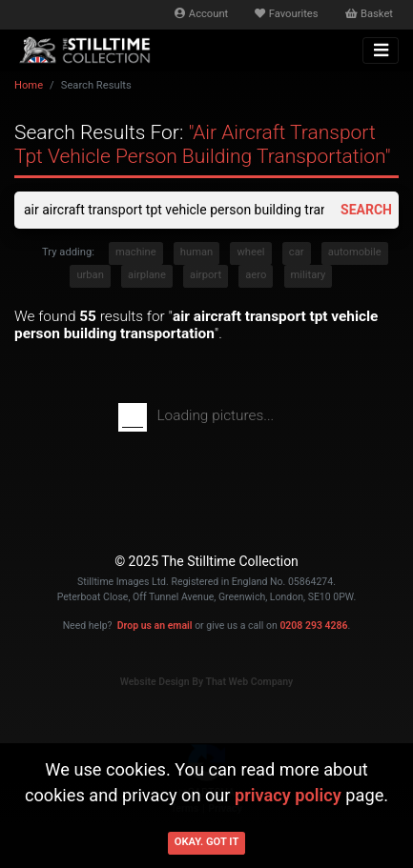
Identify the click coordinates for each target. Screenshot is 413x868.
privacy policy (288, 795)
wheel (250, 252)
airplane (147, 275)
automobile (355, 252)
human (196, 252)
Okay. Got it (207, 842)
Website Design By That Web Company (207, 682)
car (297, 252)
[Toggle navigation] (381, 50)
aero (256, 275)
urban (90, 275)
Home (29, 85)
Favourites (286, 14)
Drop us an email (155, 626)
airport (206, 275)
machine (136, 252)
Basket (369, 14)
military (309, 275)
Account (201, 14)
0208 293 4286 (313, 626)
